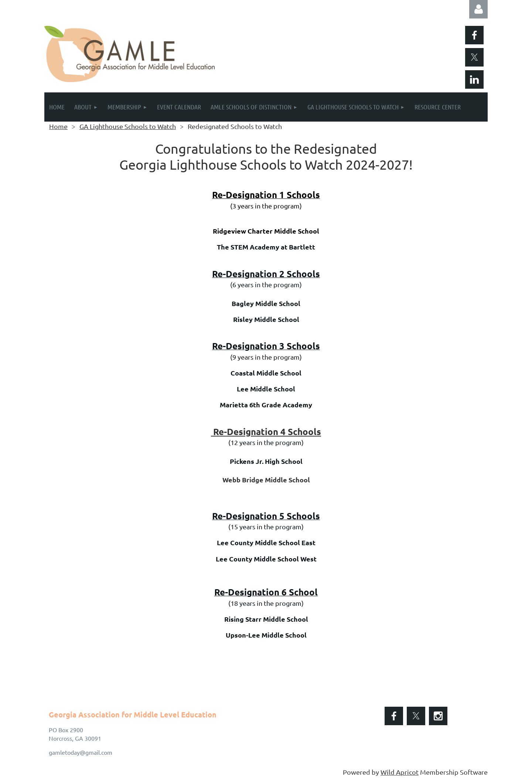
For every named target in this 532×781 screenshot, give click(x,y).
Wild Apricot (400, 772)
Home (58, 126)
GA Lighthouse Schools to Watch (128, 126)
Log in (478, 9)
